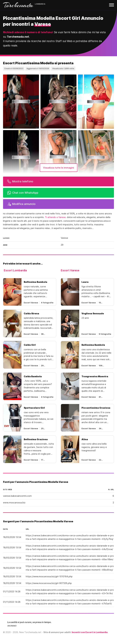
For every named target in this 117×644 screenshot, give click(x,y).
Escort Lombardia (15, 270)
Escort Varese (70, 270)
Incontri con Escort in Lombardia (90, 632)
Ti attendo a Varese (55, 217)
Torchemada (18, 5)
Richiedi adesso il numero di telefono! (28, 32)
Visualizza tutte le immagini (59, 168)
